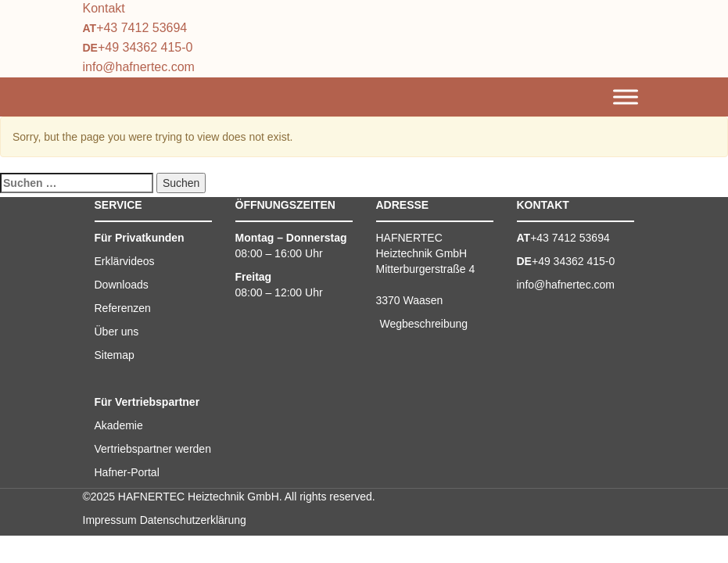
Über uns (117, 332)
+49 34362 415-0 (145, 47)
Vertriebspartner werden (153, 449)
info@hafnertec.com (139, 67)
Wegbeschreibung (424, 324)
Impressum (110, 520)
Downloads (122, 285)
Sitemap (115, 355)
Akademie (119, 425)
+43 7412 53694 (142, 28)
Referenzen (123, 308)
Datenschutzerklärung (193, 520)
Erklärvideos (125, 261)
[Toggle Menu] (626, 97)
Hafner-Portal (127, 472)
